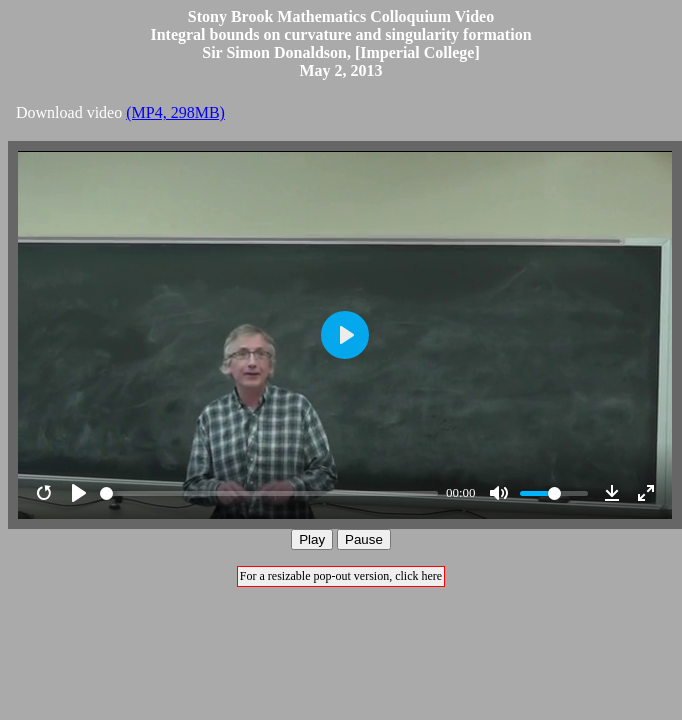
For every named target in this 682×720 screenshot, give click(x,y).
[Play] (79, 493)
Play (312, 539)
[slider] (269, 493)
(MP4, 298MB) (175, 112)
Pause (364, 539)
